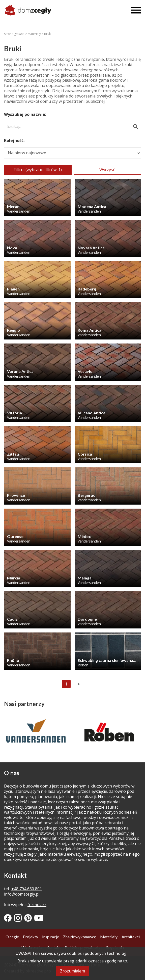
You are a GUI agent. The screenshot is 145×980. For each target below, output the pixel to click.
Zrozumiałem (72, 971)
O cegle (12, 937)
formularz (37, 905)
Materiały (109, 937)
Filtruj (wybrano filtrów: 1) (38, 170)
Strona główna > (16, 34)
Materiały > (36, 34)
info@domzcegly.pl (22, 894)
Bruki (48, 34)
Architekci (131, 937)
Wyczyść (107, 170)
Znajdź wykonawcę (80, 937)
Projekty (31, 937)
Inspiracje (51, 937)
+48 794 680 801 (27, 889)
